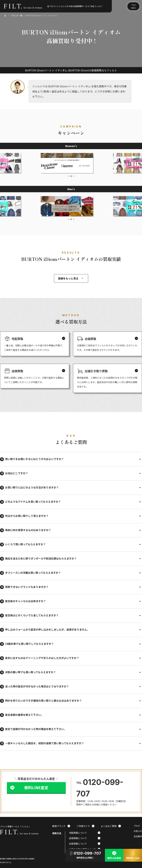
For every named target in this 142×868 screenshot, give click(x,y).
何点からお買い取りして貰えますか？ (27, 516)
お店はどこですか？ (17, 473)
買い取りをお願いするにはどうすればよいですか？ (35, 459)
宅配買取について (85, 833)
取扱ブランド (61, 826)
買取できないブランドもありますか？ (27, 587)
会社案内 (138, 836)
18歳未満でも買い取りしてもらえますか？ (29, 644)
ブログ (137, 826)
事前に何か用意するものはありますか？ (28, 530)
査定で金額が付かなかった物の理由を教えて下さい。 (36, 729)
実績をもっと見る (71, 278)
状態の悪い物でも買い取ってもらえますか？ (31, 672)
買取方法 (57, 833)
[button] (69, 176)
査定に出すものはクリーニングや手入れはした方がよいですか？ (42, 658)
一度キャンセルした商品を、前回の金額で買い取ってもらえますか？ (45, 743)
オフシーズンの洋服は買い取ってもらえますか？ (33, 573)
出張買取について (85, 844)
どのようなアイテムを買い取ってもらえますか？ (33, 502)
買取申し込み (133, 855)
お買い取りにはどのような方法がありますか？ (32, 487)
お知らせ (138, 831)
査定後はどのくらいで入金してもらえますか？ (32, 615)
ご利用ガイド (85, 826)
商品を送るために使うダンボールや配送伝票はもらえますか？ (41, 558)
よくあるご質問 (111, 826)
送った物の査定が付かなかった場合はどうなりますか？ (37, 686)
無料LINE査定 (36, 787)
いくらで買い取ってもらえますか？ (25, 544)
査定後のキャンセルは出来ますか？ (26, 601)
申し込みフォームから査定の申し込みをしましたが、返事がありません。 (47, 629)
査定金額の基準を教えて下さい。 (24, 715)
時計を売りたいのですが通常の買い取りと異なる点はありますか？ (43, 700)
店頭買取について (85, 838)
